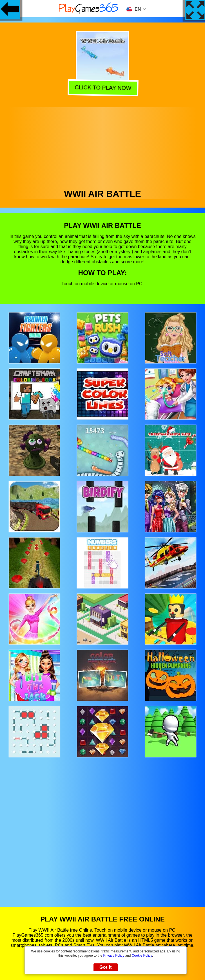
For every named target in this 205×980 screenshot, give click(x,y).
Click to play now (102, 88)
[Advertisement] (103, 147)
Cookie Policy (142, 956)
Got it (106, 967)
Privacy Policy (114, 956)
